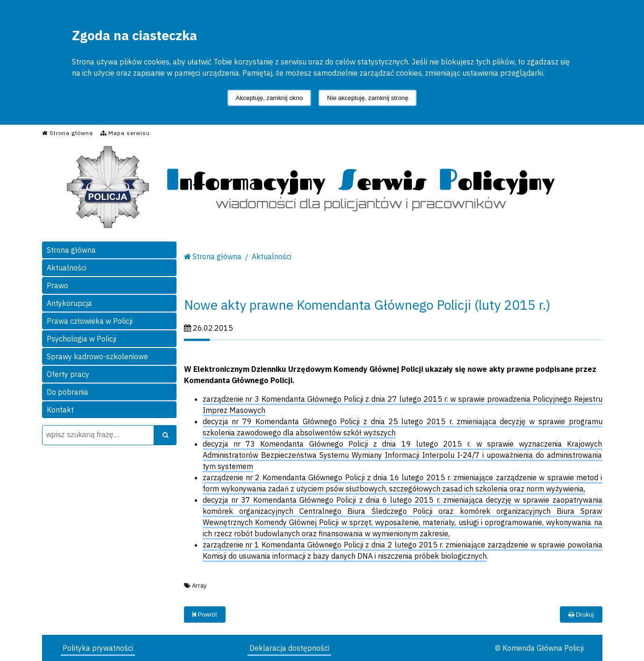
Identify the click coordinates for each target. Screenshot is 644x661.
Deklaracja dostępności (289, 648)
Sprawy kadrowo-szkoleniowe (97, 356)
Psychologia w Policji (81, 339)
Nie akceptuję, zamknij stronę (368, 98)
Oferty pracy (68, 374)
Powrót (205, 615)
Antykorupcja (69, 303)
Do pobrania (67, 392)
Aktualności (67, 268)
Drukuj (581, 615)
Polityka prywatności (98, 648)
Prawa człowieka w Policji (90, 321)
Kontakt (60, 410)
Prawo (57, 285)
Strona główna (71, 250)
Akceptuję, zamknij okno (269, 98)
